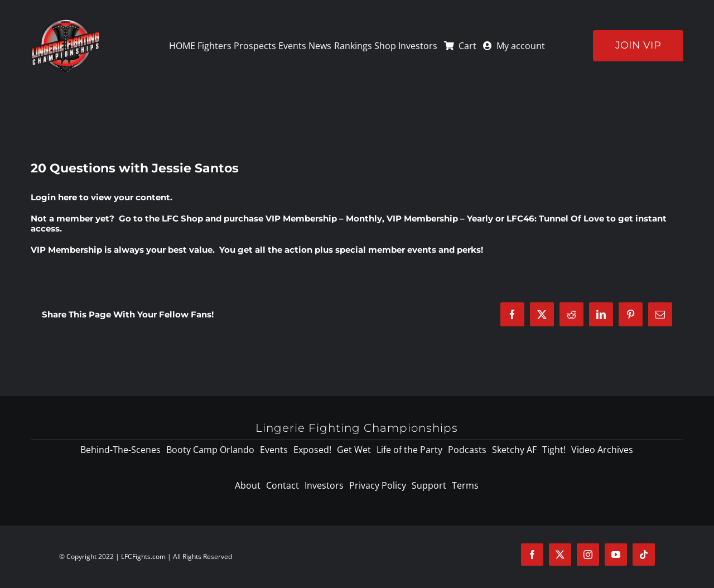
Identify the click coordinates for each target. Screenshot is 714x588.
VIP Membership (66, 250)
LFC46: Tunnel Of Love (555, 218)
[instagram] (588, 555)
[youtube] (616, 555)
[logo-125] (66, 22)
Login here (54, 197)
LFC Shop (182, 218)
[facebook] (532, 555)
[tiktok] (644, 555)
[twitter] (560, 555)
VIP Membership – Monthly (324, 218)
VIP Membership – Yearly (440, 218)
